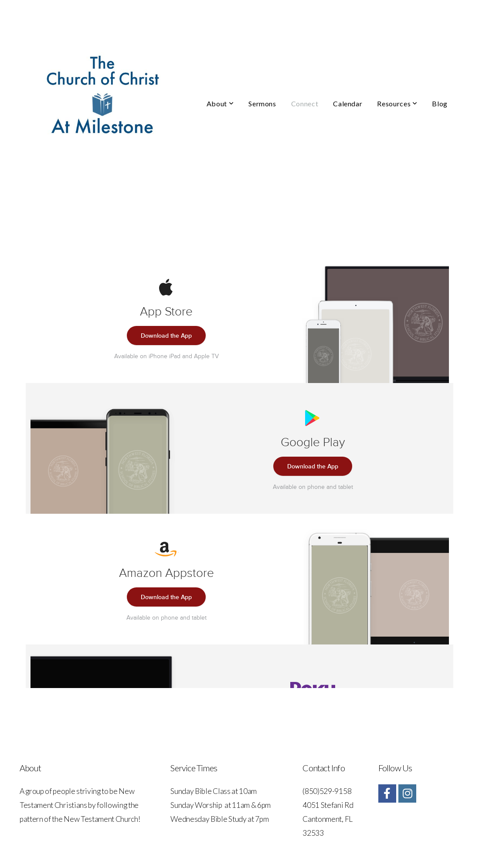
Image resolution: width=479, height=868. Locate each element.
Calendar (348, 103)
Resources (397, 103)
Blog (440, 103)
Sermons (262, 103)
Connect (305, 103)
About (220, 103)
